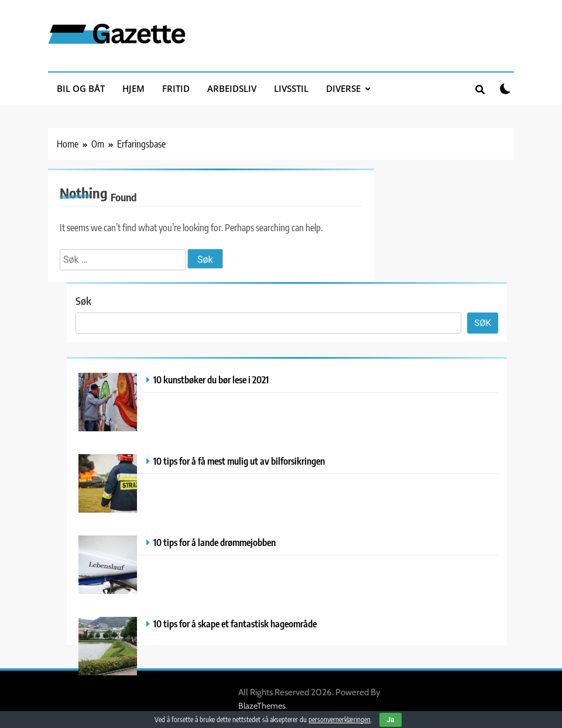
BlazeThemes (262, 706)
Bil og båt (81, 88)
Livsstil (291, 88)
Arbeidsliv (232, 88)
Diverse (343, 88)
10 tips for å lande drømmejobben (215, 542)
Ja (390, 720)
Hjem (133, 88)
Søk (83, 301)
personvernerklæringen (340, 720)
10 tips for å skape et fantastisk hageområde (235, 624)
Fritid (176, 88)
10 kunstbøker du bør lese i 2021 (211, 380)
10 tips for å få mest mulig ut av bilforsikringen (239, 461)
